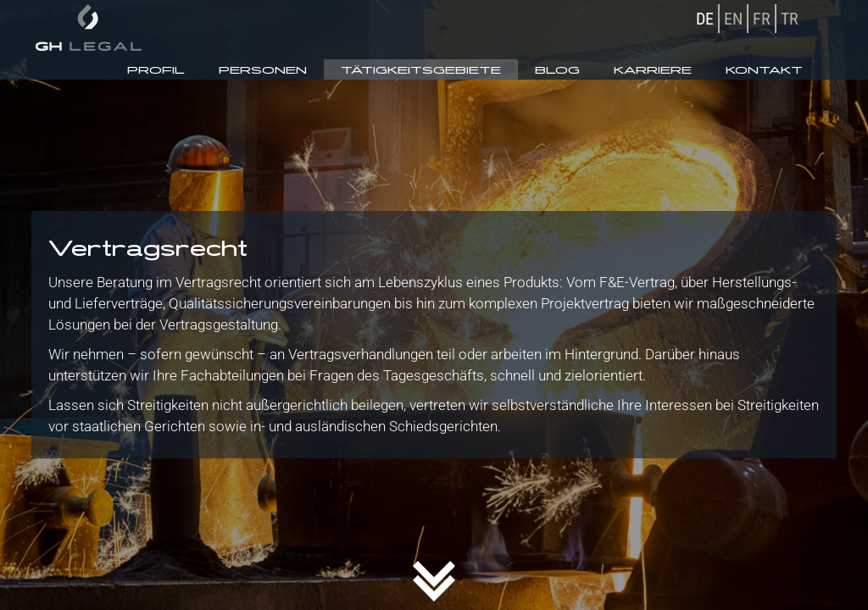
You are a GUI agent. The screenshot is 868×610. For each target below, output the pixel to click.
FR (762, 19)
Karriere (653, 69)
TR (790, 19)
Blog (557, 69)
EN (733, 19)
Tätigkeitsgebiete (421, 69)
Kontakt (764, 69)
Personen (263, 69)
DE (705, 19)
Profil (156, 69)
